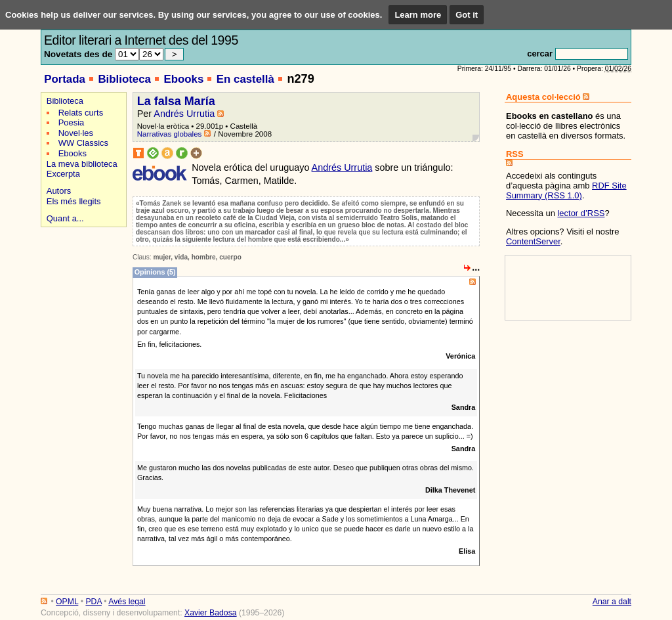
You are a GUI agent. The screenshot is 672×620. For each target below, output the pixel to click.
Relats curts (81, 113)
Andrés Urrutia (184, 114)
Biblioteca (124, 79)
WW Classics (83, 143)
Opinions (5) (155, 272)
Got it (467, 15)
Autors (59, 191)
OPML (67, 602)
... (476, 267)
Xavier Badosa (211, 613)
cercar (540, 54)
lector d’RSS (581, 213)
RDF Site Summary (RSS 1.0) (566, 190)
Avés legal (127, 602)
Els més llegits (74, 201)
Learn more (418, 15)
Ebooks (183, 79)
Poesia (72, 122)
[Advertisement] (82, 277)
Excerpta (63, 174)
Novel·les (76, 133)
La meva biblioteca (82, 164)
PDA (93, 602)
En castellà (245, 79)
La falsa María (176, 101)
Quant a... (65, 218)
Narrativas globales (170, 134)
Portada (65, 79)
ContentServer (533, 241)
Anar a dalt (612, 602)
